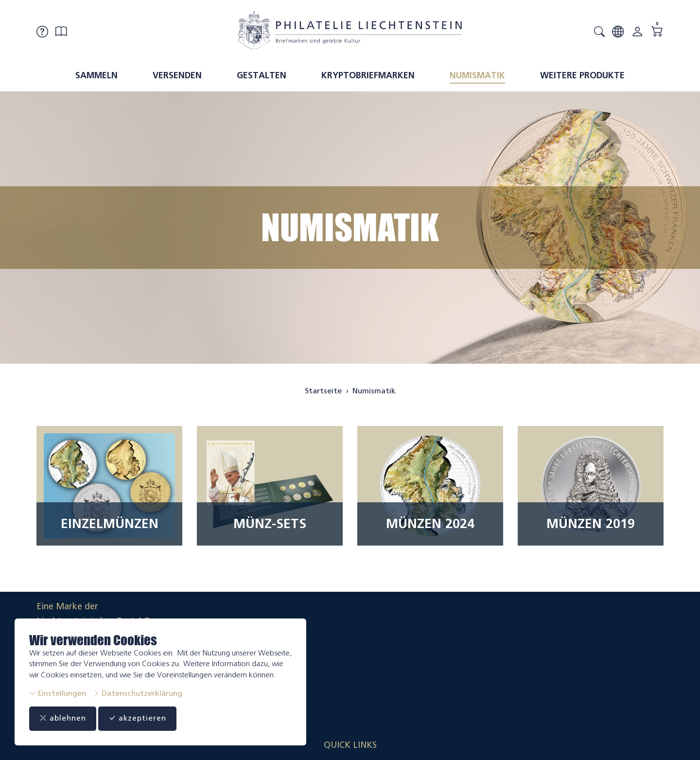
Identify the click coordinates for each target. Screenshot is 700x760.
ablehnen (66, 719)
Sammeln (96, 75)
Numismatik (477, 75)
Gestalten (262, 75)
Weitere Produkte (582, 75)
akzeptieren (148, 719)
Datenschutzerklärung (138, 693)
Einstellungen (58, 693)
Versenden (177, 75)
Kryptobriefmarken (368, 75)
